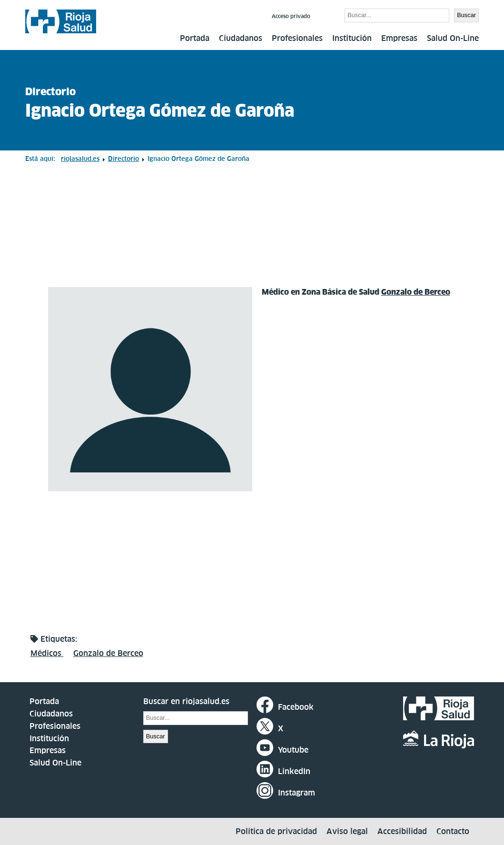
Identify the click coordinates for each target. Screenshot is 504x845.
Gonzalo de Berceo (416, 292)
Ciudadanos (241, 38)
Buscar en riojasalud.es (186, 701)
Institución (352, 38)
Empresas (399, 38)
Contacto (453, 831)
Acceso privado (291, 16)
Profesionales (297, 38)
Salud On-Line (453, 38)
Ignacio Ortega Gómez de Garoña (160, 111)
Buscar (329, 15)
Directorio (50, 92)
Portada (195, 38)
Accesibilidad (402, 831)
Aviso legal (347, 831)
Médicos (47, 653)
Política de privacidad (276, 831)
